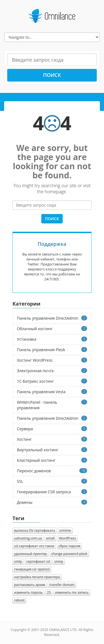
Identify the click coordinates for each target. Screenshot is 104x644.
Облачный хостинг (52, 329)
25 (49, 592)
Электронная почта (52, 371)
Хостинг (52, 439)
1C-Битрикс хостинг (52, 381)
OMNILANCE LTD (63, 630)
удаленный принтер (31, 554)
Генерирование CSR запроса (52, 492)
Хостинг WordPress (52, 360)
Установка (52, 339)
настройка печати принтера (37, 577)
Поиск (52, 75)
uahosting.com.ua (28, 538)
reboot (19, 600)
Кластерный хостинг (52, 460)
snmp (59, 561)
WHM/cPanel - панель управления (52, 405)
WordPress (68, 538)
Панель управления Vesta (52, 392)
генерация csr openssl (32, 569)
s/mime (65, 530)
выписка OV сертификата (35, 530)
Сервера (52, 429)
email (51, 538)
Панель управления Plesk (52, 350)
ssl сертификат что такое (34, 546)
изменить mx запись (72, 592)
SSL (52, 481)
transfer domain (62, 585)
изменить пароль (28, 592)
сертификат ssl (38, 561)
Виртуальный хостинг (52, 450)
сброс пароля (69, 546)
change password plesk (69, 554)
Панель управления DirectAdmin (52, 318)
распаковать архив (30, 585)
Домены (52, 502)
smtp (18, 561)
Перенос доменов (52, 471)
